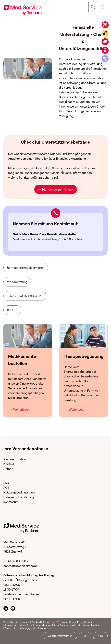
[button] (103, 7)
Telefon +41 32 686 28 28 (25, 296)
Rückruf (12, 310)
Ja (85, 636)
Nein (100, 636)
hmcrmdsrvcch (26, 268)
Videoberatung (17, 282)
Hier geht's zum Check (58, 189)
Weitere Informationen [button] (60, 636)
